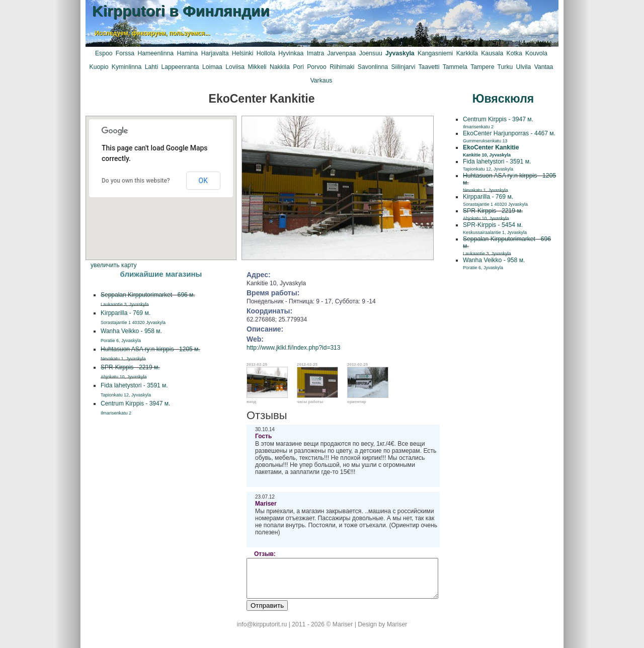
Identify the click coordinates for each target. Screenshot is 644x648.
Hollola (266, 53)
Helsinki (243, 53)
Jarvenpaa (342, 53)
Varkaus (321, 80)
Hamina (187, 53)
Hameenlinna (155, 53)
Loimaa (212, 67)
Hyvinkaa (291, 53)
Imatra (315, 53)
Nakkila (280, 67)
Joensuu (371, 53)
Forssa (125, 53)
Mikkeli (257, 67)
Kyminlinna (127, 67)
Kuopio (99, 67)
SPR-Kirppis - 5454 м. (495, 228)
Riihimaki (342, 67)
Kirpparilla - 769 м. (495, 200)
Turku (505, 67)
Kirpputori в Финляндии (181, 11)
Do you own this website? (136, 181)
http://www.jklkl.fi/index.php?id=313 (293, 348)
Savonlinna (373, 67)
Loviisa (235, 67)
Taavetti (429, 67)
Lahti (151, 67)
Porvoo (317, 67)
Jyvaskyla (400, 53)
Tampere (482, 67)
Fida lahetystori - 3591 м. (497, 165)
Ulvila (524, 67)
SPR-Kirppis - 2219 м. (493, 214)
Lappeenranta (180, 67)
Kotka (514, 53)
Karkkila (467, 53)
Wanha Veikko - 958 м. (494, 263)
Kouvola (536, 53)
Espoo (104, 53)
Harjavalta (215, 53)
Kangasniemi (435, 53)
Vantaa (544, 67)
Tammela (455, 67)
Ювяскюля (503, 99)
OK (203, 181)
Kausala (492, 53)
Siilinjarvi (403, 67)
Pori (298, 67)
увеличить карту (114, 265)
